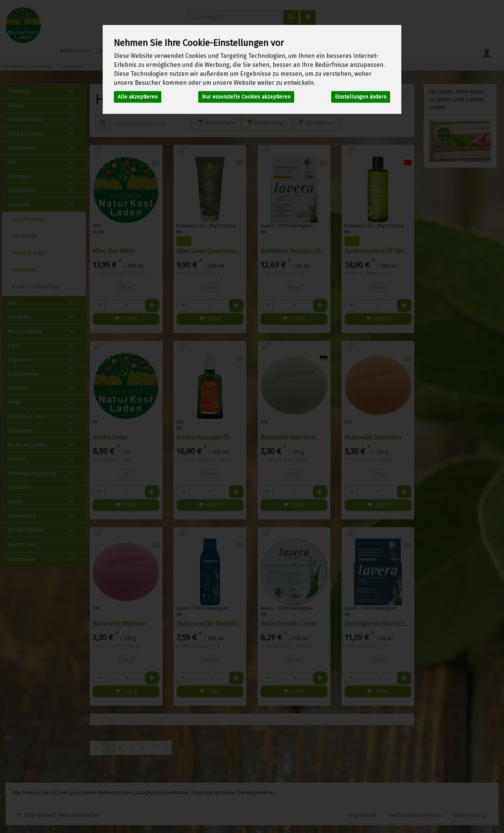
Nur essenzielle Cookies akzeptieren (246, 97)
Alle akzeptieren (138, 97)
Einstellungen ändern (361, 97)
